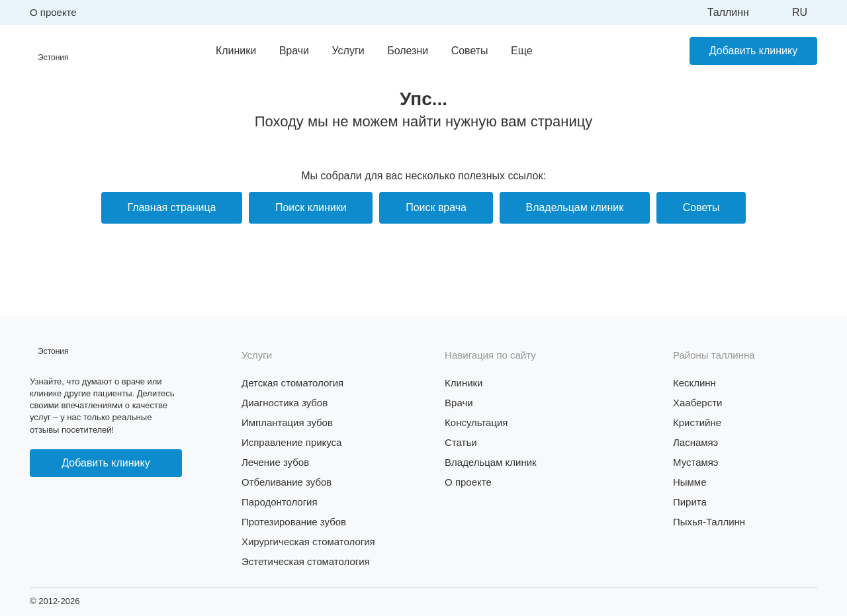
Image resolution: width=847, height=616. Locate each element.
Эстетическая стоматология (306, 561)
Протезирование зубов (294, 522)
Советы (469, 51)
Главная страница (171, 207)
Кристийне (697, 422)
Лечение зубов (275, 462)
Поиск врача (436, 207)
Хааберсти (698, 403)
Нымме (690, 482)
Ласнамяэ (695, 442)
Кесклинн (694, 383)
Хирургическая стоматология (308, 542)
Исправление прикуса (292, 442)
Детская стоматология (293, 383)
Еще (522, 51)
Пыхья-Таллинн (709, 522)
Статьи (461, 442)
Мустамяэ (696, 462)
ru (800, 12)
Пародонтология (280, 502)
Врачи (293, 51)
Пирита (690, 502)
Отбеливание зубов (287, 482)
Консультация (476, 422)
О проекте (53, 12)
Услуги (348, 51)
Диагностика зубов (285, 403)
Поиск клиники (310, 207)
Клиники (236, 51)
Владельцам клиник (575, 207)
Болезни (408, 51)
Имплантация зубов (287, 422)
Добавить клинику (753, 51)
